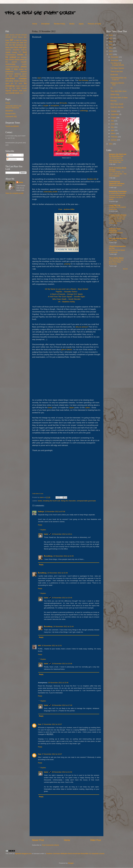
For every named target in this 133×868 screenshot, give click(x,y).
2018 (111, 35)
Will (39, 646)
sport (7, 83)
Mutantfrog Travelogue (118, 191)
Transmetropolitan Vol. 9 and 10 (119, 79)
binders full (92, 179)
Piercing (113, 101)
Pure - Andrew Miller (66, 209)
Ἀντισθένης (48, 556)
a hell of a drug (20, 40)
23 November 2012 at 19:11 (62, 534)
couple (46, 106)
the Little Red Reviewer (118, 238)
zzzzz (21, 93)
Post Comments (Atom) (51, 845)
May (113, 127)
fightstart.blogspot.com (23, 854)
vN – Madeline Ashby (66, 302)
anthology (84, 111)
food (25, 52)
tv (14, 88)
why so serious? (82, 327)
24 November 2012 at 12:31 (52, 646)
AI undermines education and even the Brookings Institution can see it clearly (118, 196)
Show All (125, 269)
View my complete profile (15, 193)
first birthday (83, 80)
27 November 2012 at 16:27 (52, 724)
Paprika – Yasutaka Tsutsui (66, 292)
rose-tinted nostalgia (16, 78)
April (113, 130)
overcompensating (12, 67)
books (40, 501)
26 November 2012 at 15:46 (58, 683)
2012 (111, 54)
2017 (111, 38)
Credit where (36, 494)
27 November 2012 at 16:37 (52, 754)
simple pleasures (20, 81)
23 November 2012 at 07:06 (55, 512)
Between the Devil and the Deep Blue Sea (118, 155)
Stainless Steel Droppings (115, 230)
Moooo (20, 37)
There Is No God (117, 71)
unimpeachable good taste (86, 501)
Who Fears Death (117, 104)
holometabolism (11, 55)
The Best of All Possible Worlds (117, 64)
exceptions (55, 106)
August (114, 118)
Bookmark (114, 75)
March (113, 133)
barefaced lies (21, 45)
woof (7, 93)
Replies (43, 530)
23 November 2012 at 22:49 (57, 573)
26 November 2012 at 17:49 (62, 705)
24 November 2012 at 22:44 (64, 626)
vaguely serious (11, 91)
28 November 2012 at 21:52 (62, 772)
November (115, 60)
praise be (23, 69)
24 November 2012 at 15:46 (62, 664)
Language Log (115, 205)
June (113, 124)
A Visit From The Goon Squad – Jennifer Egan (67, 297)
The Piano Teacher (117, 68)
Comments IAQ (11, 116)
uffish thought (22, 88)
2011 (111, 144)
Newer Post (38, 840)
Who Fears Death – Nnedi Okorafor (66, 299)
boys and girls (20, 47)
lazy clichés (10, 60)
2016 (111, 41)
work (17, 93)
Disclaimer (45, 24)
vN (112, 88)
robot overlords (20, 76)
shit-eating (9, 81)
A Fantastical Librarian (118, 215)
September (115, 114)
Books (72, 24)
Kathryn (41, 512)
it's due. (41, 494)
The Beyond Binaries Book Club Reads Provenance (116, 262)
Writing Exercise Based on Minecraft (117, 251)
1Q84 (7, 35)
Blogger (71, 863)
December (115, 57)
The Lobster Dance (116, 258)
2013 (111, 51)
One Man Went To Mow (119, 98)
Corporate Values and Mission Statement (13, 107)
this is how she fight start (40, 13)
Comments (12, 159)
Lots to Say (113, 240)
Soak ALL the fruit (117, 107)
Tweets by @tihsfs (12, 126)
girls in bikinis (67, 350)
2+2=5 (12, 35)
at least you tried (17, 43)
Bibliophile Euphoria (116, 233)
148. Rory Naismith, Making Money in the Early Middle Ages (116, 160)
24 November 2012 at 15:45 (62, 598)
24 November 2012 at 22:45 (64, 556)
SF (12, 40)
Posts (10, 155)
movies (24, 64)
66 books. (64, 103)
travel (18, 86)
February (114, 137)
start (39, 78)
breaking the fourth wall (52, 501)
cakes (88, 408)
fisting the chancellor (68, 501)
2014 (111, 48)
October (114, 111)
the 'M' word (16, 83)
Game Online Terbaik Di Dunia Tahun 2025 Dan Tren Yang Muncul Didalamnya (117, 220)
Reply (40, 525)
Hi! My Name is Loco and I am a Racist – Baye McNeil (66, 289)
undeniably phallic (50, 192)
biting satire (10, 47)
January (114, 140)
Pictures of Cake (94, 24)
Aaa (39, 724)
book (50, 408)
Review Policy (60, 24)
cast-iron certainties (12, 50)
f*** (20, 52)
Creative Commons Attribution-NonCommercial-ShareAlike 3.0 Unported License (75, 854)
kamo (42, 497)
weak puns (23, 91)
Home (35, 24)
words (12, 93)
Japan (81, 24)
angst (7, 43)
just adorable (22, 57)
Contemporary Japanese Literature (117, 183)
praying (67, 264)
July (113, 121)
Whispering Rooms (115, 186)
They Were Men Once (118, 91)
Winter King (115, 94)
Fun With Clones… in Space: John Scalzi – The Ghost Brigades (118, 174)
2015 (111, 45)
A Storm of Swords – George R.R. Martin (66, 294)
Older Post (96, 840)
